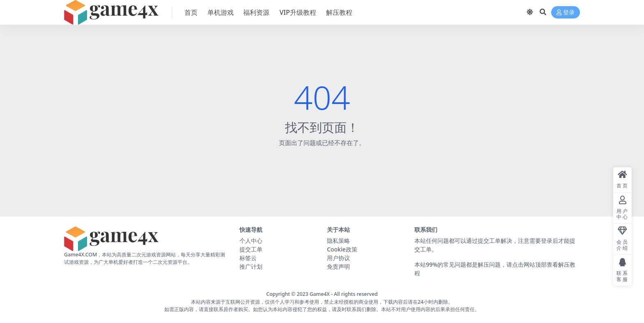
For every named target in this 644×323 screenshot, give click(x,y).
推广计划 (251, 266)
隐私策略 (338, 241)
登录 (566, 13)
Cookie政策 (342, 249)
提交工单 (251, 249)
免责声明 (338, 266)
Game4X (320, 294)
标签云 (248, 258)
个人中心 (251, 241)
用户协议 (338, 258)
